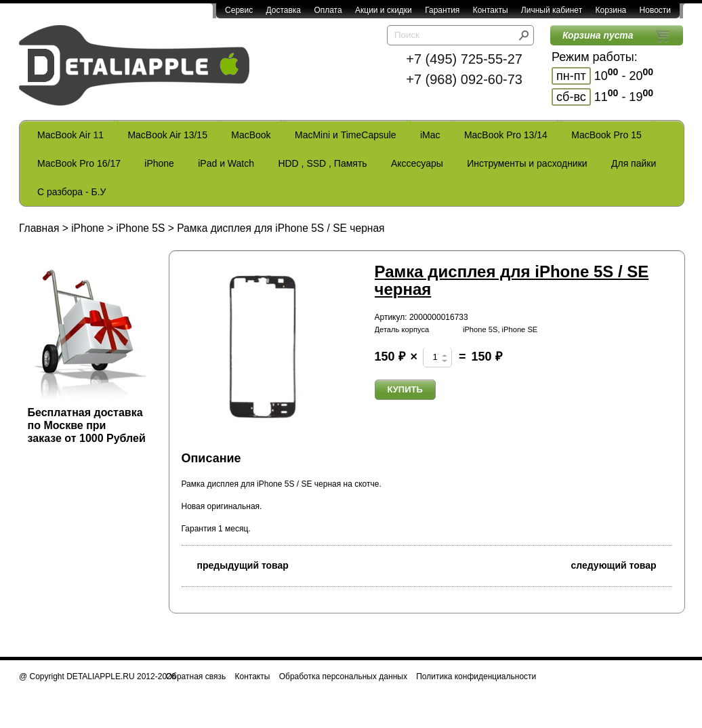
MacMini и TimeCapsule (346, 135)
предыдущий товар (235, 564)
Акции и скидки (384, 10)
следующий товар (622, 564)
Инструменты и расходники (527, 163)
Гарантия (442, 10)
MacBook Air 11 (70, 135)
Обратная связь (196, 676)
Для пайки (634, 163)
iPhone (159, 163)
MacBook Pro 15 (606, 135)
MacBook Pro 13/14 (506, 135)
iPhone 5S (140, 228)
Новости (655, 10)
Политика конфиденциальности (476, 676)
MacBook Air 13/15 (167, 135)
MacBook (251, 135)
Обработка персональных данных (343, 676)
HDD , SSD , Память (322, 163)
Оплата (328, 10)
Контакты (491, 10)
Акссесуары (417, 163)
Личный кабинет (552, 10)
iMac (430, 135)
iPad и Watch (226, 163)
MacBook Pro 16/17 (79, 163)
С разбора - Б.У (71, 192)
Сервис (239, 10)
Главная (39, 228)
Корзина (611, 10)
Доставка (283, 10)
